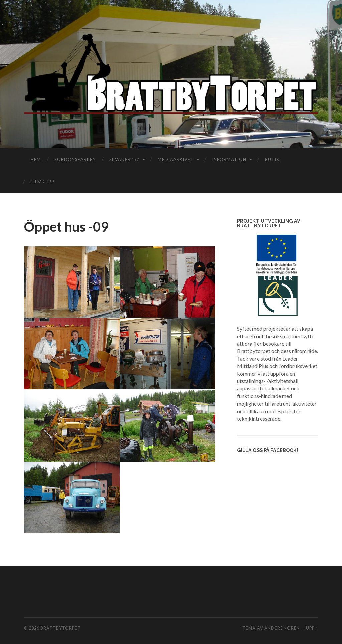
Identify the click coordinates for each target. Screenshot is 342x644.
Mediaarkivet (176, 159)
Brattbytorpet (61, 628)
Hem (36, 159)
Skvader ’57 (124, 159)
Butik (272, 159)
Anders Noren (282, 628)
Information (229, 159)
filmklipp (43, 182)
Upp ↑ (312, 628)
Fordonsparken (75, 159)
